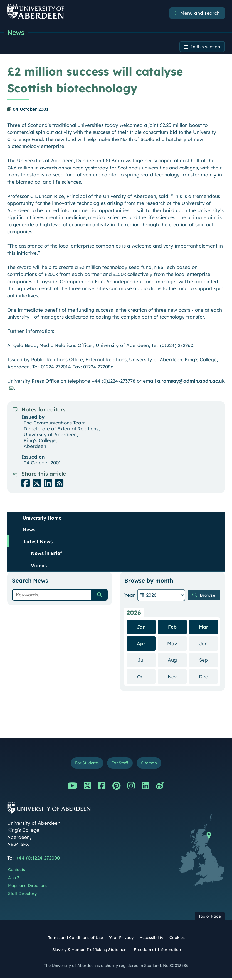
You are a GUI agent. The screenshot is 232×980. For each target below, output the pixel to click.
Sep (208, 661)
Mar (203, 628)
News (16, 33)
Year (130, 596)
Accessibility (151, 939)
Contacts (17, 871)
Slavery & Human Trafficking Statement (90, 951)
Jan (141, 628)
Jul (147, 661)
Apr (141, 644)
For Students (85, 764)
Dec (208, 677)
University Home (42, 519)
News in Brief (46, 554)
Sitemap (151, 764)
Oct (146, 677)
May (177, 644)
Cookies (177, 939)
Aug (177, 661)
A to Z (14, 879)
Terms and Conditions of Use (76, 939)
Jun (208, 644)
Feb (172, 628)
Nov (177, 677)
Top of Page (210, 918)
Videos (39, 566)
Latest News (38, 542)
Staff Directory (22, 896)
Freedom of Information (157, 951)
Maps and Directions (28, 887)
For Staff (120, 764)
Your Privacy (121, 939)
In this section (204, 47)
